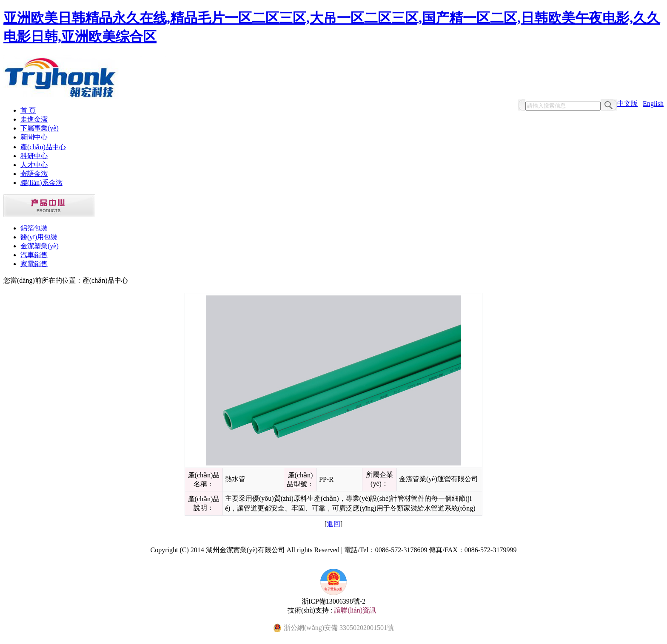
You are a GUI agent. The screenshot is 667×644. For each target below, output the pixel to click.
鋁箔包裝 (34, 228)
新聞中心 (34, 137)
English (653, 104)
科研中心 (34, 156)
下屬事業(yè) (40, 128)
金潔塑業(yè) (40, 246)
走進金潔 (34, 119)
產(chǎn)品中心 (43, 147)
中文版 (627, 104)
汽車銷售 (34, 255)
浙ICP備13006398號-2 (333, 601)
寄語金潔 (34, 174)
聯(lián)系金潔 (41, 183)
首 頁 (28, 110)
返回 (333, 524)
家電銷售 (34, 264)
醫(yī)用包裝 (39, 237)
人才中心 (34, 165)
